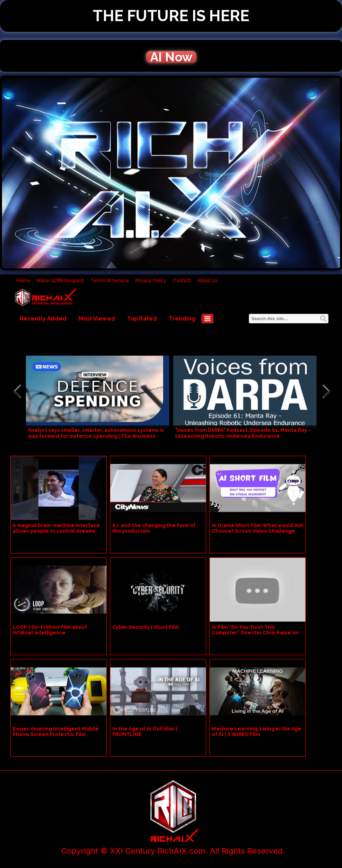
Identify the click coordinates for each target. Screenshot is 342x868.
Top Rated (142, 319)
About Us (207, 281)
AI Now (171, 57)
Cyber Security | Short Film (146, 627)
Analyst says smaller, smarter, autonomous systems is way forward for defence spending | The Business (96, 433)
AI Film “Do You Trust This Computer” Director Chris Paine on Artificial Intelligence (255, 633)
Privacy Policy (151, 281)
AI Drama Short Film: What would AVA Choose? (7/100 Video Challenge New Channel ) (258, 531)
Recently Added (43, 319)
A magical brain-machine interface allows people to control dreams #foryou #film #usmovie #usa (56, 531)
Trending (182, 319)
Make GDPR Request (60, 281)
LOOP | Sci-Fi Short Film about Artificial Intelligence (50, 630)
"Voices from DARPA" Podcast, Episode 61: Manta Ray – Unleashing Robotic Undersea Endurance (243, 433)
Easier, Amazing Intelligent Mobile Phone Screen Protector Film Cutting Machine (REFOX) (56, 734)
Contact (182, 281)
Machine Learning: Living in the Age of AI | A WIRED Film (257, 732)
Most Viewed (97, 319)
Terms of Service (110, 281)
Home (23, 281)
